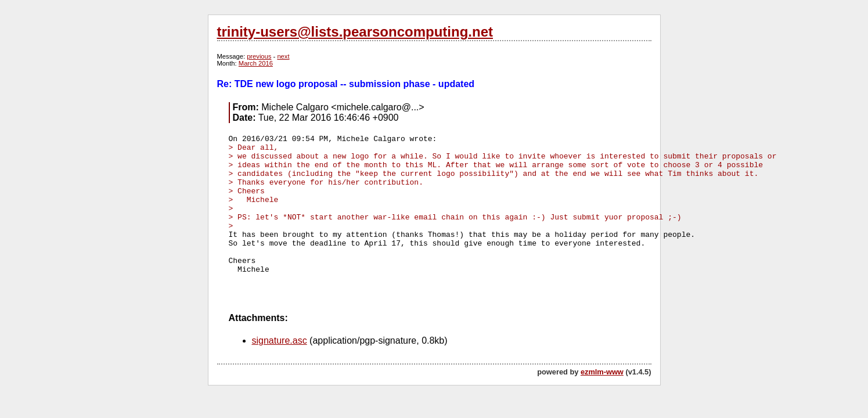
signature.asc (280, 340)
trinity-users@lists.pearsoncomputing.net (355, 32)
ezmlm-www (602, 372)
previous (259, 56)
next (283, 56)
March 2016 (256, 63)
